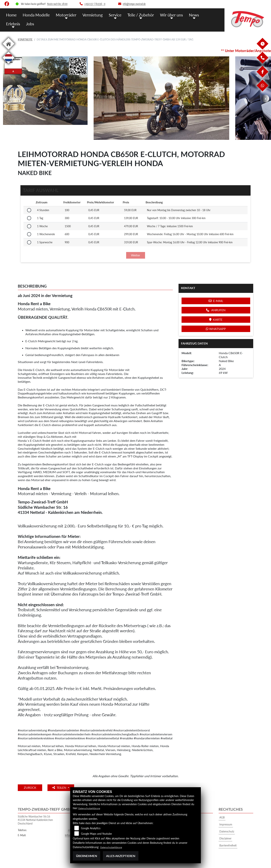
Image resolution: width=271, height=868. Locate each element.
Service (108, 15)
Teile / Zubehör (132, 15)
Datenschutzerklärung (91, 808)
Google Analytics (91, 828)
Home (11, 15)
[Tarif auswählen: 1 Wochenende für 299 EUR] (29, 234)
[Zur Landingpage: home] (9, 50)
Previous (6, 99)
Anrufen (216, 310)
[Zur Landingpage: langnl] (9, 64)
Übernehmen (87, 856)
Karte (216, 319)
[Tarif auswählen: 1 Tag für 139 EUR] (29, 218)
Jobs (10, 23)
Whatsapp (216, 329)
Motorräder (62, 15)
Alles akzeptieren (121, 856)
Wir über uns (160, 15)
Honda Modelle (34, 15)
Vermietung (87, 15)
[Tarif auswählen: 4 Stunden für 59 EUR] (29, 210)
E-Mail (216, 301)
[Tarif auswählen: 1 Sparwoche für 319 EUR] (29, 242)
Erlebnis (198, 15)
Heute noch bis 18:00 (57, 4)
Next (265, 99)
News (182, 15)
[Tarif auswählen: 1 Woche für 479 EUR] (29, 226)
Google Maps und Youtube (96, 834)
